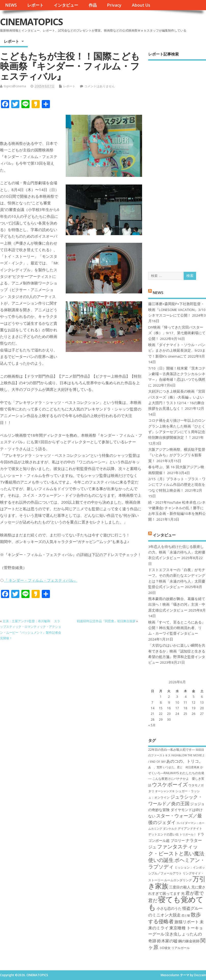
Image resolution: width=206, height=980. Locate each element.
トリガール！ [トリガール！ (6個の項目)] (188, 834)
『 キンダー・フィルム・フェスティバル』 (41, 580)
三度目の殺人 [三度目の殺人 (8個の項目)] (180, 887)
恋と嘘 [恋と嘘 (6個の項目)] (186, 915)
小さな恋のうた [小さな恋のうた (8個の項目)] (169, 908)
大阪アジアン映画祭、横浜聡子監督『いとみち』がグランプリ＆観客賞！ (177, 455)
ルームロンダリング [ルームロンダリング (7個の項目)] (178, 880)
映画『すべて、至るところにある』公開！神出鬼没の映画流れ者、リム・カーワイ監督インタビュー (177, 628)
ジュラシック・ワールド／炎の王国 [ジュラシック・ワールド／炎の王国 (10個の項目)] (175, 800)
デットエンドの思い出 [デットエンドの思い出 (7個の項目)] (163, 834)
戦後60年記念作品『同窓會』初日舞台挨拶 (106, 621)
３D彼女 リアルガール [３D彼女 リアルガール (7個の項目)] (174, 948)
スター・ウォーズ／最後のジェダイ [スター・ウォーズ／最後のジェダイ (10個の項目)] (175, 819)
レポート (35, 5)
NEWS (11, 5)
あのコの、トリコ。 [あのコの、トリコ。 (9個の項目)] (185, 761)
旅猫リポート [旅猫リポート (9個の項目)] (187, 922)
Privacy (114, 5)
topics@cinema (15, 86)
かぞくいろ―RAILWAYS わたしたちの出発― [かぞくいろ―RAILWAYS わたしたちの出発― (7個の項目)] (176, 773)
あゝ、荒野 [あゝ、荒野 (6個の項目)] (155, 767)
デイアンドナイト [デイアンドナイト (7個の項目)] (190, 828)
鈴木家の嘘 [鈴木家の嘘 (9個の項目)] (167, 941)
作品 (93, 5)
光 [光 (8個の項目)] (183, 893)
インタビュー (66, 5)
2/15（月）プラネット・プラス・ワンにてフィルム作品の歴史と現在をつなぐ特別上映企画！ (177, 485)
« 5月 (152, 725)
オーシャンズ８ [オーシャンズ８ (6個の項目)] (165, 791)
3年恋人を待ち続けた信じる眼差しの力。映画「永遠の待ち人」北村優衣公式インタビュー (177, 552)
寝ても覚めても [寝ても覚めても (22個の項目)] (176, 903)
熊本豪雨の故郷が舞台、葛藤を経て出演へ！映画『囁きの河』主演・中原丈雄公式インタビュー (177, 605)
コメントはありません (100, 86)
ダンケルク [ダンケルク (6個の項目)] (170, 829)
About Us (141, 5)
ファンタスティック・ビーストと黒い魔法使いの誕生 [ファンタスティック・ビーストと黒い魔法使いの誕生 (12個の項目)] (176, 853)
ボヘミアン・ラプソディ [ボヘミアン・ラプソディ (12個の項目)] (177, 863)
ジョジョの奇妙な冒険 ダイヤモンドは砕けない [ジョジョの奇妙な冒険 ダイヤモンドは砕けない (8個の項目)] (176, 810)
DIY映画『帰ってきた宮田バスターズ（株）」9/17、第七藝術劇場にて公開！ (177, 333)
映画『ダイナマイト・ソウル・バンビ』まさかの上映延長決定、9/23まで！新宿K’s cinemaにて (177, 351)
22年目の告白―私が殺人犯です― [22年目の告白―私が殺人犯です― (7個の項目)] (171, 750)
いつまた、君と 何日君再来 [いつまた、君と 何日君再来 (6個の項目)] (181, 767)
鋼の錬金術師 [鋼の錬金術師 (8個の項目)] (189, 941)
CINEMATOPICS (31, 22)
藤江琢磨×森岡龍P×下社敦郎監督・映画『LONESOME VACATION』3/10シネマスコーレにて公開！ (177, 310)
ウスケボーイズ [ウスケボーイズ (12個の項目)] (170, 784)
